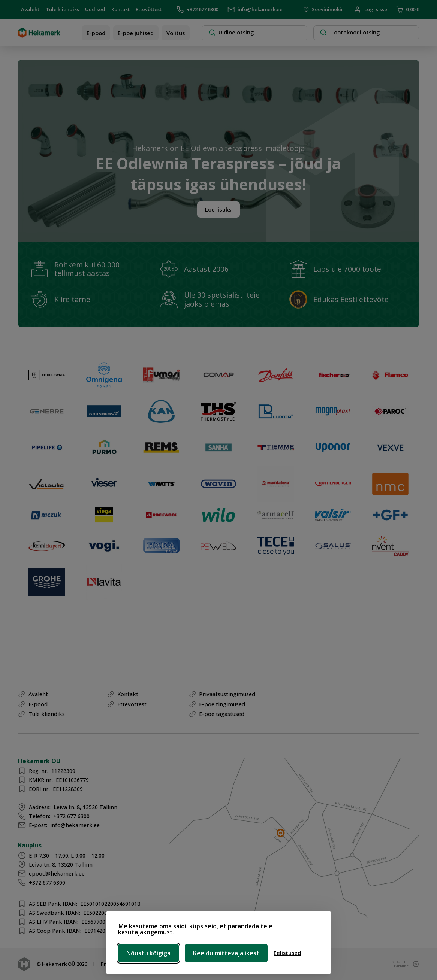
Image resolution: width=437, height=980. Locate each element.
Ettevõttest (149, 9)
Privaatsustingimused (227, 694)
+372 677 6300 (197, 10)
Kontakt (120, 9)
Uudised (95, 9)
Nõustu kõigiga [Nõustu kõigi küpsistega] (148, 953)
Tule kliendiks (62, 9)
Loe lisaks (218, 209)
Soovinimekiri (324, 10)
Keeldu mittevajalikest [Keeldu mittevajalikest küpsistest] (226, 953)
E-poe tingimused (222, 704)
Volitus (176, 33)
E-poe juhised (136, 33)
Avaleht (30, 9)
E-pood (96, 33)
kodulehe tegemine (400, 964)
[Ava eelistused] (287, 953)
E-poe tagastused (222, 714)
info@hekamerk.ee (255, 10)
